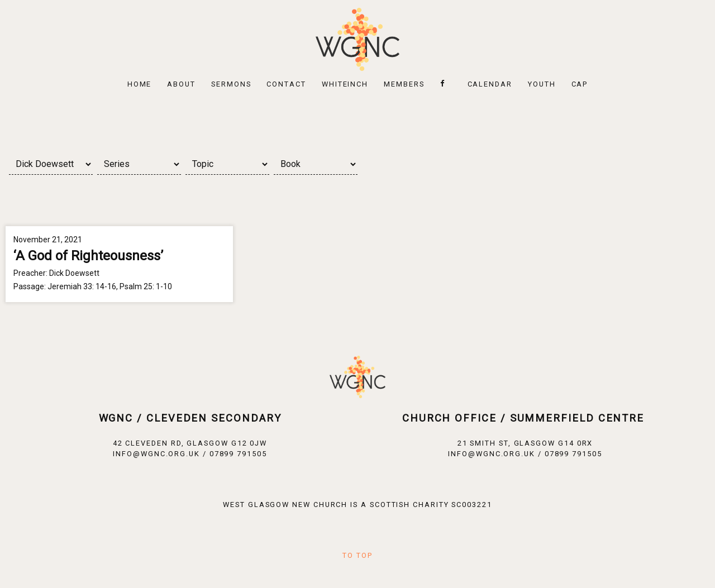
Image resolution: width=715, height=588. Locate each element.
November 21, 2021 (48, 240)
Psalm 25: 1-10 (146, 286)
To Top (357, 555)
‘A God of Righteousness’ (88, 256)
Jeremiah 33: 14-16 (82, 286)
